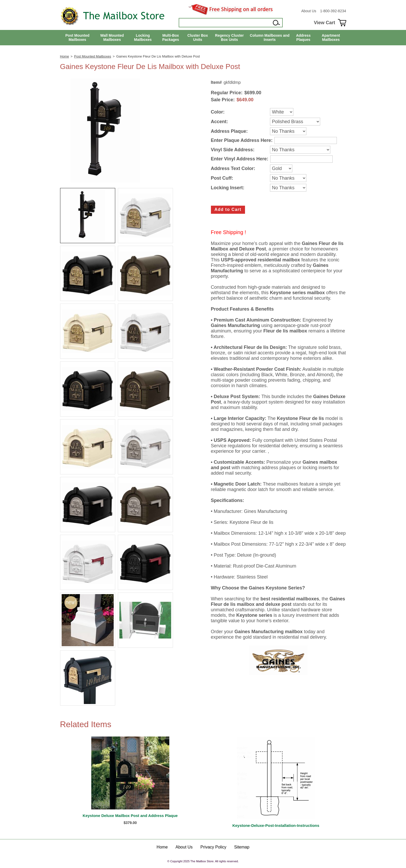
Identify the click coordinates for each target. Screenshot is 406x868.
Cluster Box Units (198, 38)
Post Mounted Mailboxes (77, 38)
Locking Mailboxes (143, 38)
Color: (218, 112)
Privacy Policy (214, 847)
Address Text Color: (233, 169)
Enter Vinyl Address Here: (240, 159)
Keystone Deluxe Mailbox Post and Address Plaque (130, 816)
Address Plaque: (229, 131)
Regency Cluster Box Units (229, 38)
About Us (309, 11)
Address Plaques (303, 38)
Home (65, 56)
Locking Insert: (228, 188)
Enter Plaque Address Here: (242, 140)
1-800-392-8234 (333, 11)
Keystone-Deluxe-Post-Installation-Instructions (276, 825)
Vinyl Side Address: (233, 150)
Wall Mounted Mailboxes (112, 38)
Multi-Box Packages (171, 38)
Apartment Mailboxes (331, 38)
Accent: (220, 122)
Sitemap (242, 847)
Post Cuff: (222, 178)
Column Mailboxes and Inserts (270, 38)
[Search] (225, 23)
